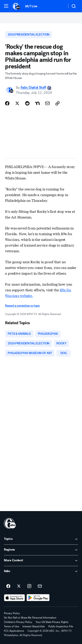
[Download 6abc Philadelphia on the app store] (14, 598)
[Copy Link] (58, 103)
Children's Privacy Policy (18, 622)
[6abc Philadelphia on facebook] (8, 586)
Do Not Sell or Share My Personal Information (30, 618)
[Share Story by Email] (47, 103)
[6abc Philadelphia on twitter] (19, 586)
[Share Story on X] (17, 103)
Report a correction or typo (22, 306)
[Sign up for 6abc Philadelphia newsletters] (40, 586)
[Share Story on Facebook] (7, 103)
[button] (6, 6)
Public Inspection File (61, 626)
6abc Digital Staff (33, 88)
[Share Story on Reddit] (27, 103)
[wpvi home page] (10, 523)
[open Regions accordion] (41, 550)
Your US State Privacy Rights (52, 622)
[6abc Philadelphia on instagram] (29, 586)
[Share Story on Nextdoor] (37, 103)
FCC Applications (14, 631)
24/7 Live (31, 6)
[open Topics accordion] (41, 539)
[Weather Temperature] (60, 6)
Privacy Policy (12, 613)
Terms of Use (11, 626)
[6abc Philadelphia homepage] (17, 6)
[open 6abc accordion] (41, 571)
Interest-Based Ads (34, 626)
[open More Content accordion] (41, 561)
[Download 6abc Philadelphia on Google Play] (38, 598)
